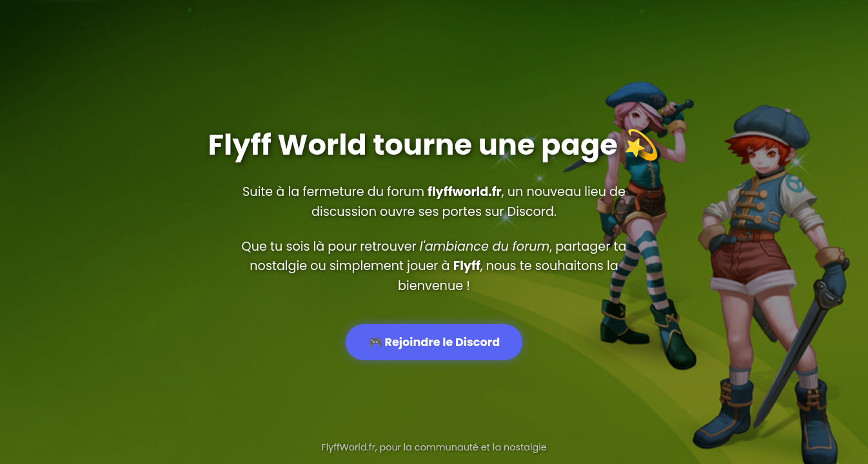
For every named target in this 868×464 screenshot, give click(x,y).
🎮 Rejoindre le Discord (434, 342)
